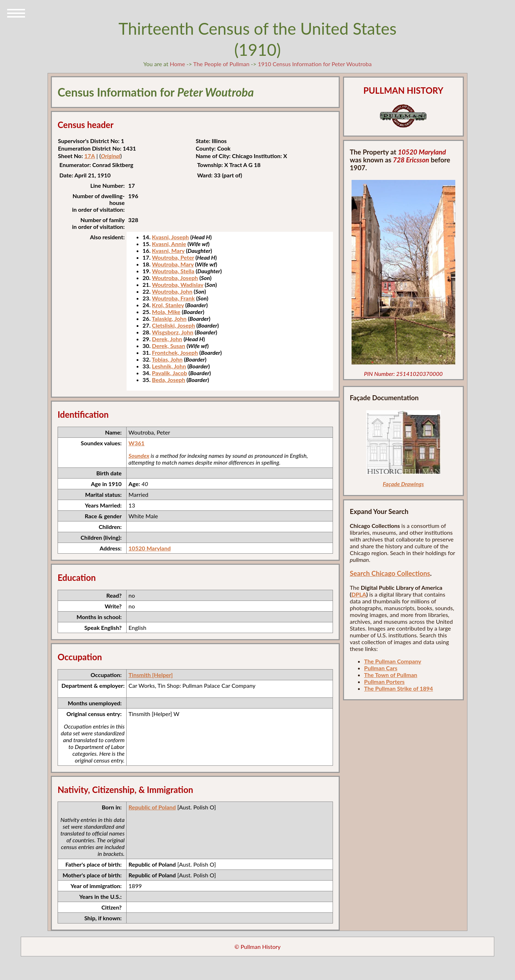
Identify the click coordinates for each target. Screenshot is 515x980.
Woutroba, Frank (173, 298)
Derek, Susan (169, 346)
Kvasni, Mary (168, 251)
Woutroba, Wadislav (178, 285)
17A (90, 156)
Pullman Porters (384, 682)
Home (178, 64)
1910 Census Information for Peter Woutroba (315, 64)
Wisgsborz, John (173, 332)
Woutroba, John (172, 291)
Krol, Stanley (168, 305)
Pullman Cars (381, 668)
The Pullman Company (393, 661)
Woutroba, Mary (173, 264)
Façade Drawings (403, 484)
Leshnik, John (169, 366)
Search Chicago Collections (390, 573)
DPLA (359, 594)
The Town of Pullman (391, 675)
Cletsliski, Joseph (173, 325)
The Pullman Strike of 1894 (399, 688)
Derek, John (167, 339)
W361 (136, 443)
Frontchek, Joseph (175, 352)
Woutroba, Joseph (175, 278)
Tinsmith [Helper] (151, 675)
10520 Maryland (149, 548)
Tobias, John (167, 359)
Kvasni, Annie (169, 244)
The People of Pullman (221, 64)
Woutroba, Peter (173, 257)
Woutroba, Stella (173, 271)
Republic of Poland (152, 807)
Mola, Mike (166, 312)
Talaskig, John (169, 318)
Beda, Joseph (169, 380)
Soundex (139, 455)
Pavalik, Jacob (170, 373)
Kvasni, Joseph (170, 237)
